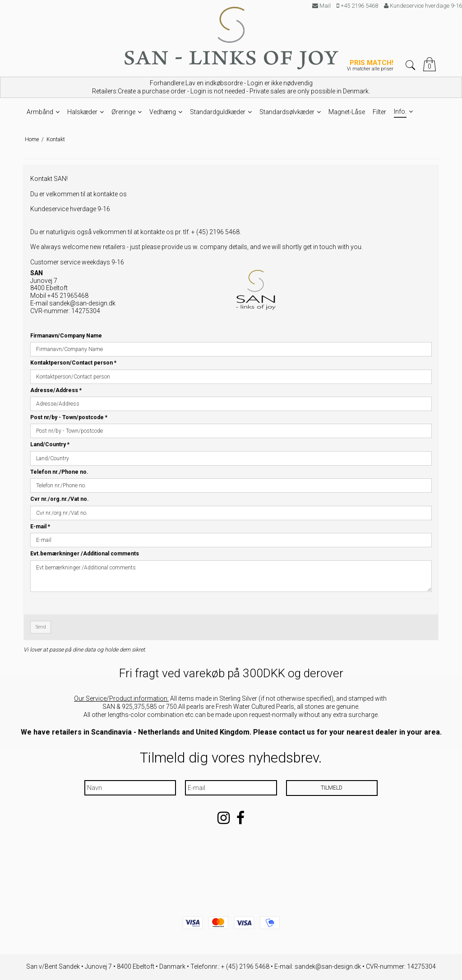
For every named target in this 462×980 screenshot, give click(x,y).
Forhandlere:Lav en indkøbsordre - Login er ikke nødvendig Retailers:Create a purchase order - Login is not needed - (231, 87)
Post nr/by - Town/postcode (69, 417)
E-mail (40, 527)
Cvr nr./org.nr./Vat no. (60, 499)
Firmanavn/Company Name (66, 336)
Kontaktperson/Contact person (73, 363)
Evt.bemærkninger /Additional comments (85, 554)
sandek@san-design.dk (82, 303)
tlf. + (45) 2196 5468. (212, 232)
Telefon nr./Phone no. (59, 472)
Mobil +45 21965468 (59, 296)
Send (41, 627)
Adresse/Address (56, 390)
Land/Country (50, 444)
